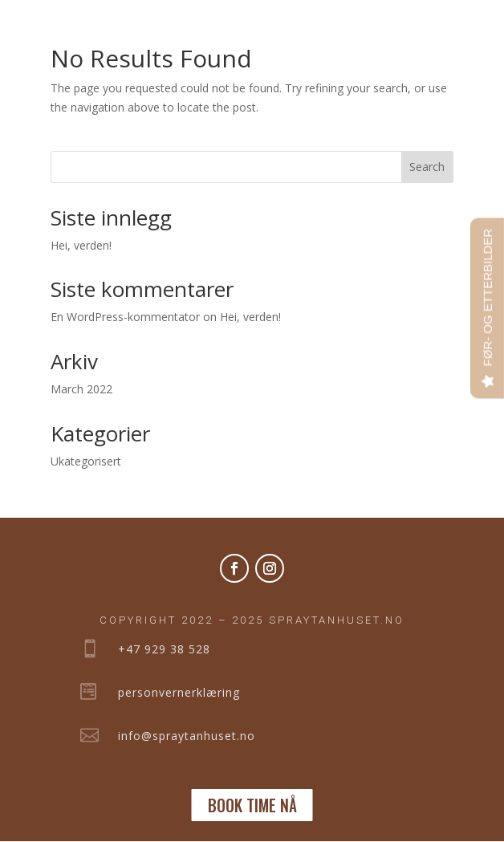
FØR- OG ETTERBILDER (488, 298)
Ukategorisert (86, 461)
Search (427, 167)
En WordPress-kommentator (125, 317)
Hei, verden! (81, 245)
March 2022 (81, 389)
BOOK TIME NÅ (252, 805)
